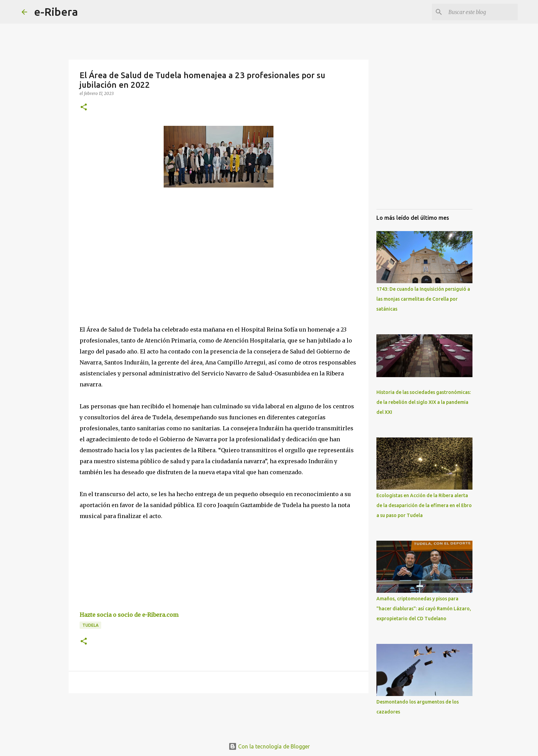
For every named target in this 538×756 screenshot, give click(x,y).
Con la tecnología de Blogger (269, 746)
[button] (84, 107)
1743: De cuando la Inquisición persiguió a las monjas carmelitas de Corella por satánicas (423, 299)
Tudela (90, 625)
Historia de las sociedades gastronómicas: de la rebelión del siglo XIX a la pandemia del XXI (424, 402)
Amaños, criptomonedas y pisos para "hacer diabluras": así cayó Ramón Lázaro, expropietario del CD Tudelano (424, 609)
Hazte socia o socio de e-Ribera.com (129, 615)
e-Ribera (56, 12)
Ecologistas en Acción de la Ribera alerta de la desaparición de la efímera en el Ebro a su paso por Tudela (424, 505)
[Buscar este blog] (482, 12)
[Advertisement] (131, 256)
